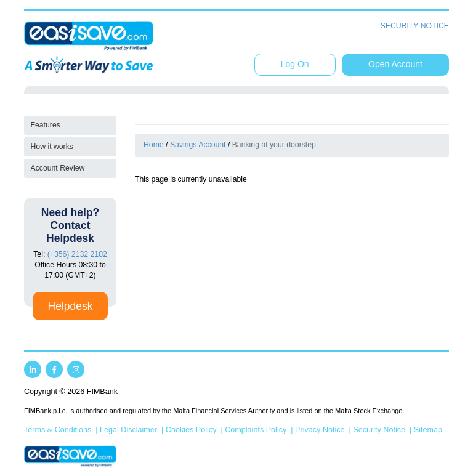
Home (154, 145)
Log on (295, 64)
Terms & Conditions (58, 430)
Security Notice (415, 26)
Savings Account (198, 145)
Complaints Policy (256, 430)
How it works (52, 147)
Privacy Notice (320, 430)
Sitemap (428, 430)
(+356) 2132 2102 (77, 254)
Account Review (58, 168)
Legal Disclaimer (128, 430)
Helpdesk (71, 306)
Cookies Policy (191, 430)
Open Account (395, 64)
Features (46, 125)
